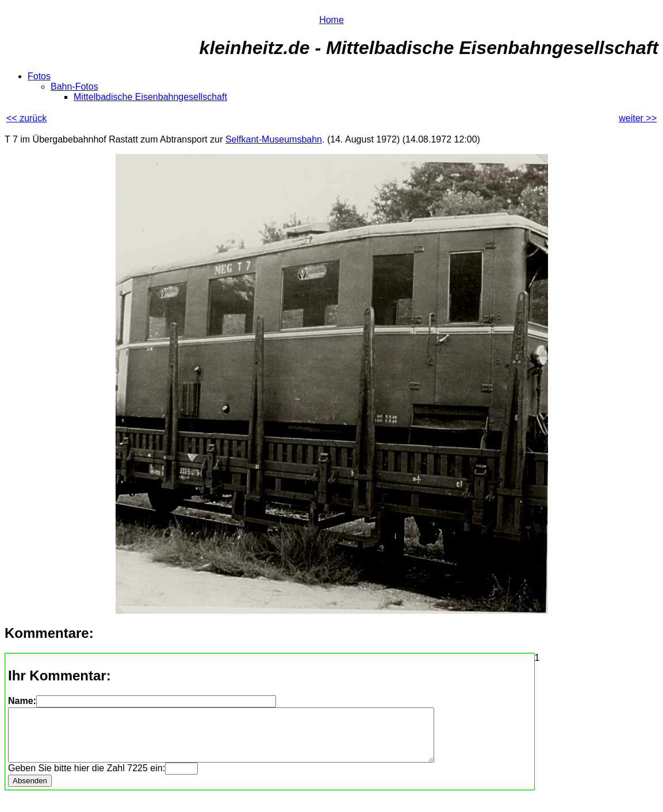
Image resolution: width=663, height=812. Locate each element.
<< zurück (26, 118)
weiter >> (638, 118)
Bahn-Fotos (74, 86)
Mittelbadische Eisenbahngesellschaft (150, 97)
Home (331, 20)
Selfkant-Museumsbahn (274, 139)
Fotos (39, 76)
